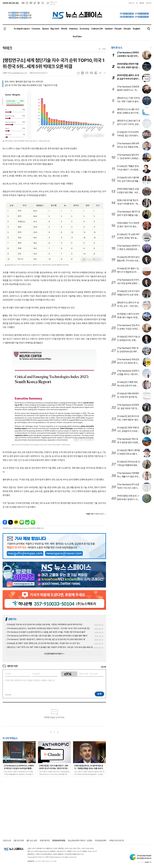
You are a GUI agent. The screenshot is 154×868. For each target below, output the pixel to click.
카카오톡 (16, 522)
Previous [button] (6, 759)
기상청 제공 (52, 4)
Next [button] (103, 759)
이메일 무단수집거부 (116, 841)
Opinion (109, 29)
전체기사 (131, 3)
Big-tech (55, 29)
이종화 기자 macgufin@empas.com (15, 73)
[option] (19, 759)
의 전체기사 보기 (95, 514)
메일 (87, 73)
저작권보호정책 (100, 841)
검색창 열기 (149, 29)
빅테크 (104, 49)
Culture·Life (97, 29)
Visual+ (127, 29)
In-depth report (22, 29)
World (64, 29)
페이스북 (5, 522)
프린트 (91, 73)
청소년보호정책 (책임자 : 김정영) (80, 841)
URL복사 (78, 73)
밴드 (33, 522)
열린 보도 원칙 (32, 841)
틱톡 (35, 3)
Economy (85, 29)
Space (45, 29)
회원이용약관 (45, 841)
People (118, 29)
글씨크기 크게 (100, 73)
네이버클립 (39, 3)
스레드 (43, 3)
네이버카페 (27, 522)
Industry (73, 29)
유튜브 (23, 3)
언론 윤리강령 (19, 841)
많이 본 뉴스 (117, 48)
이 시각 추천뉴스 (10, 738)
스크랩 (96, 73)
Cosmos (36, 29)
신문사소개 (7, 841)
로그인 (142, 3)
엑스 (11, 522)
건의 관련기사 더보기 (54, 654)
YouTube (77, 36)
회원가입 (149, 3)
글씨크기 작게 (105, 73)
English (136, 29)
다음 (58, 732)
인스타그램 (27, 3)
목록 (82, 73)
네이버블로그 (31, 3)
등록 (99, 694)
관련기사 (12, 619)
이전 (51, 732)
